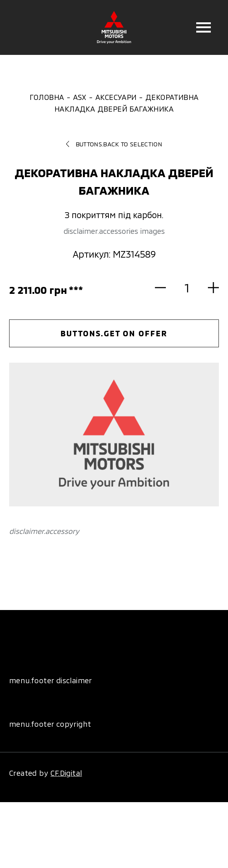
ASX (80, 97)
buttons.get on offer (114, 333)
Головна (47, 97)
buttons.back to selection (114, 144)
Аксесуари (116, 97)
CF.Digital (66, 773)
